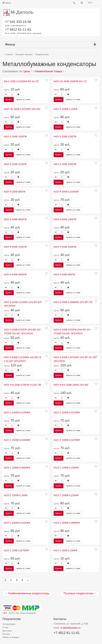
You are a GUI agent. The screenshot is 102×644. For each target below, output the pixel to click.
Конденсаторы (42, 54)
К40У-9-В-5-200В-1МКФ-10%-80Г (71, 385)
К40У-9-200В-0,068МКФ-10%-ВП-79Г (73, 302)
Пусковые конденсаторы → (80, 593)
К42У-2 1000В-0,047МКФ (67, 440)
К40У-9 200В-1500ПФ (65, 136)
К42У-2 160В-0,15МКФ (66, 550)
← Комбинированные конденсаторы (27, 593)
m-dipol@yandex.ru (70, 628)
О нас (5, 627)
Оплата (6, 634)
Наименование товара (48, 71)
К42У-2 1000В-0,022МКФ (67, 412)
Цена (27, 71)
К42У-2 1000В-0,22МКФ (66, 495)
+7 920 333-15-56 (18, 23)
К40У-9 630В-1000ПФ (65, 219)
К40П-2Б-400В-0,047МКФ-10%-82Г (22, 109)
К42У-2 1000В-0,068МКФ (17, 468)
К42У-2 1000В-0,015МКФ (17, 412)
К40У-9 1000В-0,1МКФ (66, 109)
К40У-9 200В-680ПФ (15, 192)
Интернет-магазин (24, 54)
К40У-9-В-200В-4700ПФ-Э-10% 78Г (23, 385)
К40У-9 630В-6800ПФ (15, 274)
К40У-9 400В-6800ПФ (15, 219)
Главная (9, 54)
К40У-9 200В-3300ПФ (65, 164)
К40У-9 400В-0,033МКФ (66, 192)
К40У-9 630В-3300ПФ (65, 247)
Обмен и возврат (11, 637)
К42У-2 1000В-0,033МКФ (17, 440)
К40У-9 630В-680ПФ (64, 274)
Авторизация (9, 624)
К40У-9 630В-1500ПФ (15, 247)
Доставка (7, 631)
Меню (7, 3)
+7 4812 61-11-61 (23, 31)
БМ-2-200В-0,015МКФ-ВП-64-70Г (21, 81)
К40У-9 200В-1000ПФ (15, 136)
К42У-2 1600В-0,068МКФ (67, 523)
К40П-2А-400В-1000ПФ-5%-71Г (70, 81)
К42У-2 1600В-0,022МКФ (17, 523)
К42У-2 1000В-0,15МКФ (66, 468)
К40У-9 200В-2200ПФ (15, 164)
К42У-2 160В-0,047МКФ (16, 550)
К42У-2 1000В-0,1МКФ (16, 495)
